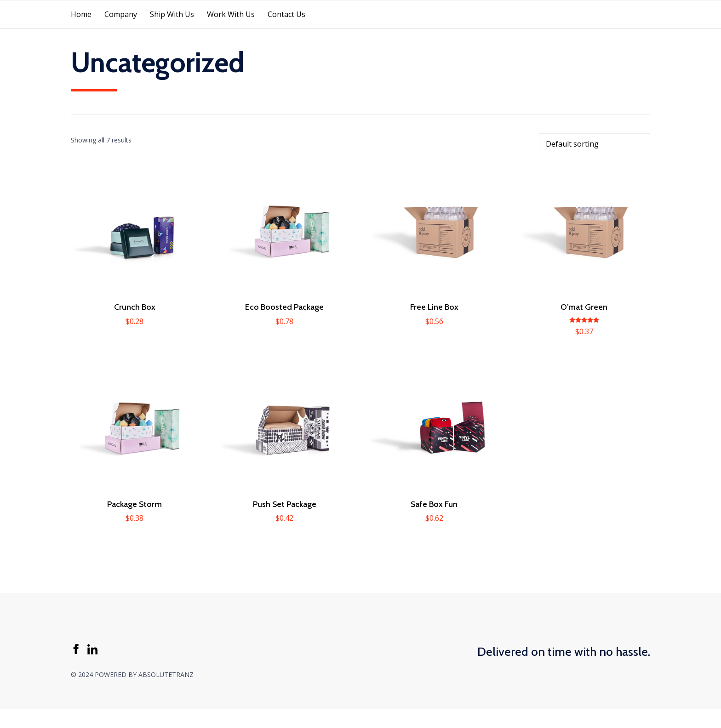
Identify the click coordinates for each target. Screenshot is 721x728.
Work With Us (231, 14)
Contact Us (286, 14)
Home (81, 14)
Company (121, 14)
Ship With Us (172, 14)
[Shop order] (595, 144)
